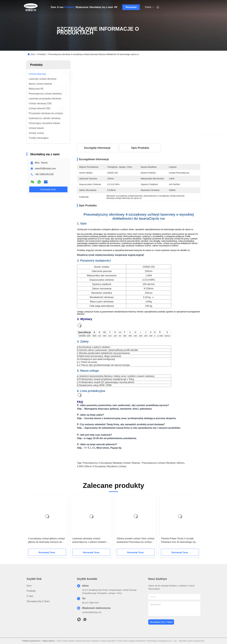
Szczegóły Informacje (97, 148)
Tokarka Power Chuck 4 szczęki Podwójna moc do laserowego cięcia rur (180, 541)
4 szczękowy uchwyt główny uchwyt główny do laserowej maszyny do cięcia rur (46, 541)
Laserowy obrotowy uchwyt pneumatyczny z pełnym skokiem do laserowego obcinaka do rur (91, 541)
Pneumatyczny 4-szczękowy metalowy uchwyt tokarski (111, 463)
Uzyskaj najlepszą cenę (155, 134)
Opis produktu (140, 148)
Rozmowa (131, 7)
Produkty (70, 7)
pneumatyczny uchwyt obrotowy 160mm (163, 463)
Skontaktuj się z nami (101, 7)
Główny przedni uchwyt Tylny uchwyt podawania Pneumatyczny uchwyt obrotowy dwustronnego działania (136, 541)
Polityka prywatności (31, 641)
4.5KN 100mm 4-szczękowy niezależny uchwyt (102, 466)
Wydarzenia (82, 7)
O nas (60, 7)
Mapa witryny (48, 641)
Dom (54, 7)
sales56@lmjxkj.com (45, 168)
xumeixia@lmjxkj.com (92, 612)
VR (116, 7)
